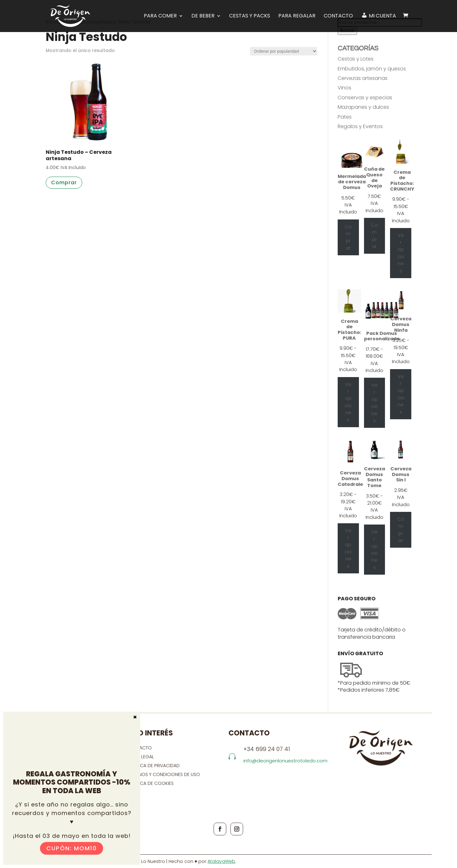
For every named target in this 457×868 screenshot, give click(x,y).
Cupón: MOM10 (72, 848)
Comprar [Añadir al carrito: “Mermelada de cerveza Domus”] (348, 237)
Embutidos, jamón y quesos (372, 69)
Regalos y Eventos (360, 126)
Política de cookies (150, 783)
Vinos (344, 88)
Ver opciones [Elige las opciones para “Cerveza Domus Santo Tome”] (374, 550)
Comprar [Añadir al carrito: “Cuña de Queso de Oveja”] (374, 236)
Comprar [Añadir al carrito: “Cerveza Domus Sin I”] (401, 530)
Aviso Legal (140, 757)
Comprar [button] (64, 183)
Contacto (338, 16)
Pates (345, 117)
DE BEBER (203, 16)
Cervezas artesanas (363, 78)
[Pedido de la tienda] (284, 51)
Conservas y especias (365, 98)
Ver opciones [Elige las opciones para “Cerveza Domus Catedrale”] (348, 548)
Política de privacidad (153, 766)
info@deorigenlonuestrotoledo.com (285, 761)
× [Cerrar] (135, 717)
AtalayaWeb (221, 861)
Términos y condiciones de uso (164, 774)
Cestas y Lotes (356, 59)
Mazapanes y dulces (363, 107)
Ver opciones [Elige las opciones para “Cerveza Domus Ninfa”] (401, 394)
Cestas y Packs (250, 16)
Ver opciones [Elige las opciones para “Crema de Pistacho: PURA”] (348, 402)
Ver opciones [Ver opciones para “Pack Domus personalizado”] (374, 403)
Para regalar (297, 16)
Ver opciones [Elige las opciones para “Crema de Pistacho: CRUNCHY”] (401, 253)
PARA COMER (160, 16)
